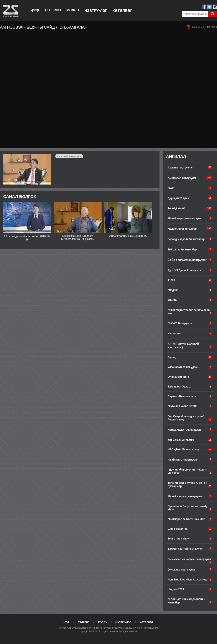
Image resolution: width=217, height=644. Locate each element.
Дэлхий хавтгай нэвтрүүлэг (190, 549)
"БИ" (190, 188)
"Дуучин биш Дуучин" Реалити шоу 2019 (190, 471)
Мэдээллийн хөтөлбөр (190, 229)
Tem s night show (190, 539)
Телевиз (53, 10)
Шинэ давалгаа (190, 529)
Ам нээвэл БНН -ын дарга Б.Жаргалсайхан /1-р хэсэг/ (78, 237)
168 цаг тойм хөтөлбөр (190, 249)
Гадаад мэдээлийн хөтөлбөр (190, 239)
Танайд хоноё (190, 208)
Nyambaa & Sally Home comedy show (190, 508)
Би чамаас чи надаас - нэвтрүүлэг (190, 561)
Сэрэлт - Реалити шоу (190, 396)
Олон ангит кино (190, 377)
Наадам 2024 (190, 589)
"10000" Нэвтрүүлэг (190, 323)
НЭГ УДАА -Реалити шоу (190, 450)
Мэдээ (73, 10)
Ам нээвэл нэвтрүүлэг (69, 156)
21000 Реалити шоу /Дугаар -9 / (128, 236)
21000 (190, 280)
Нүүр (35, 11)
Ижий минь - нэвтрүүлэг (190, 459)
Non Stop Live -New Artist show (190, 580)
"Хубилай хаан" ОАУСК (190, 406)
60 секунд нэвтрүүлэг (190, 569)
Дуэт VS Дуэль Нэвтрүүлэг (190, 270)
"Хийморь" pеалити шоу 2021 (190, 519)
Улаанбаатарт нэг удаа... (190, 367)
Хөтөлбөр (122, 11)
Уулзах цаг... (190, 334)
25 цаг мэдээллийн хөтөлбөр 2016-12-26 (27, 238)
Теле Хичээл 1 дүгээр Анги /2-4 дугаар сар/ (190, 485)
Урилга (190, 300)
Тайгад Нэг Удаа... (190, 387)
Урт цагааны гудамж (190, 440)
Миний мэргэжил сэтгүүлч (190, 218)
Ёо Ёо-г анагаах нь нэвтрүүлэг (190, 260)
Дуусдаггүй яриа (190, 198)
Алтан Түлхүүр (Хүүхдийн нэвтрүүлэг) (190, 346)
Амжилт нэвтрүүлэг (190, 167)
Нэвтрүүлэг (96, 11)
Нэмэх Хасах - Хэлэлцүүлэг (190, 430)
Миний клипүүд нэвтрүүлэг (190, 496)
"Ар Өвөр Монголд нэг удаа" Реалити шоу (190, 418)
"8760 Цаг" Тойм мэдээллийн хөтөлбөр (190, 601)
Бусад (190, 357)
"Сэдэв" (190, 290)
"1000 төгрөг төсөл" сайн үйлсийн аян (190, 312)
